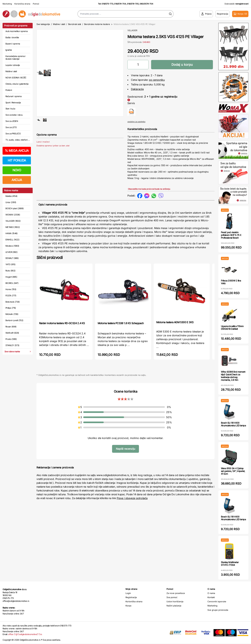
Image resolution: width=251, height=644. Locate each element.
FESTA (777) (11, 296)
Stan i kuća (10, 109)
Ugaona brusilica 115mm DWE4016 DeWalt (232, 328)
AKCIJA (17, 180)
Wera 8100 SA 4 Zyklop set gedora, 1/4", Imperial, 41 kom (233, 471)
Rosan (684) (11, 327)
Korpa (128, 606)
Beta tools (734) (13, 302)
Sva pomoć (172, 597)
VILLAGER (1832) (13, 221)
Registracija (131, 597)
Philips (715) (11, 308)
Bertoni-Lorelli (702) (14, 320)
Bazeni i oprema (13, 44)
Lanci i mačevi (43, 152)
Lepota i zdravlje (13, 65)
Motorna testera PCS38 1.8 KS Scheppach (121, 323)
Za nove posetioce (176, 593)
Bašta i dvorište (12, 37)
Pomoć (36, 4)
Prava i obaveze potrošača (132, 498)
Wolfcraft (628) (12, 333)
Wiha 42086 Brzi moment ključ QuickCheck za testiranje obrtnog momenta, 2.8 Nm (233, 376)
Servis (131, 103)
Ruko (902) (10, 271)
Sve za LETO (11, 127)
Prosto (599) (11, 339)
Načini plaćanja (174, 606)
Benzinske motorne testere (97, 24)
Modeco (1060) (12, 246)
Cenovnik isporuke (217, 601)
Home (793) (11, 289)
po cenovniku (157, 80)
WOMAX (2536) (13, 215)
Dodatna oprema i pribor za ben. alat (53, 156)
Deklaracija (137, 89)
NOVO (17, 170)
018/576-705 (133, 4)
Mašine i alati (11, 71)
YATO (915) (10, 264)
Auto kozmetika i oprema (16, 31)
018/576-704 (120, 4)
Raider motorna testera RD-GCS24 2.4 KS (62, 323)
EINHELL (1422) (12, 240)
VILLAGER (132, 30)
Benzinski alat (75, 24)
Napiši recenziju (125, 449)
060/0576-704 (146, 4)
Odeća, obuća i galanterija (17, 84)
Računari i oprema (13, 96)
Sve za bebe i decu (14, 115)
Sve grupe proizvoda (218, 610)
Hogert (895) (11, 277)
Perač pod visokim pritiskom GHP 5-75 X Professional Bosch (231, 235)
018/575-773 (107, 4)
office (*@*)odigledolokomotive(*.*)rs (25, 634)
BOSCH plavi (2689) (14, 208)
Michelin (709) (12, 314)
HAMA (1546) (12, 233)
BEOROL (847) (12, 283)
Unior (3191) (11, 202)
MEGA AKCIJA (17, 151)
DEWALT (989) (12, 258)
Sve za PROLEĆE (13, 134)
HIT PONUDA (17, 160)
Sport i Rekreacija (13, 103)
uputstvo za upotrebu (136, 122)
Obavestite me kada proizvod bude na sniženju (149, 189)
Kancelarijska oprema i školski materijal (15, 58)
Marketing (7, 4)
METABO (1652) (13, 227)
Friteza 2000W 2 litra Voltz (231, 282)
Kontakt (211, 597)
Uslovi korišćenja (175, 601)
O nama (211, 593)
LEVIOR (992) (11, 252)
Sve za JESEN (12, 121)
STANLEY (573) (12, 345)
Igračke (9, 50)
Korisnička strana (22, 4)
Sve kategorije (43, 24)
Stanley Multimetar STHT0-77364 (230, 564)
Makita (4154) (11, 196)
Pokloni (9, 90)
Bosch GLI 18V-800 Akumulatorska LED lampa (233, 424)
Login (128, 593)
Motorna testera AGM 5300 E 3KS (175, 322)
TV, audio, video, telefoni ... (18, 140)
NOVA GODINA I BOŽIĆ (16, 78)
